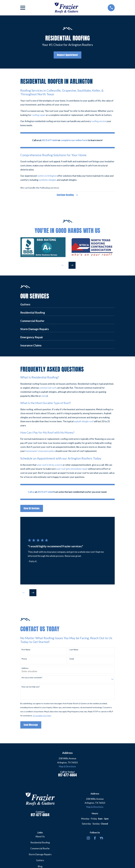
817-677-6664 (67, 775)
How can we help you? (31, 687)
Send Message (31, 725)
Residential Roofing (40, 842)
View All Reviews (32, 508)
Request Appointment (67, 55)
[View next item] (72, 265)
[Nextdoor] (101, 838)
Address (25, 668)
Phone (24, 659)
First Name (26, 650)
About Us (40, 836)
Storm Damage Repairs (40, 854)
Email (72, 659)
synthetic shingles (48, 180)
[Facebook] (95, 838)
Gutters (40, 860)
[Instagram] (88, 838)
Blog (40, 866)
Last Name (74, 650)
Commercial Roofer (40, 848)
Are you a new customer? (32, 678)
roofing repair (38, 115)
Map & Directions (67, 766)
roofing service (99, 121)
